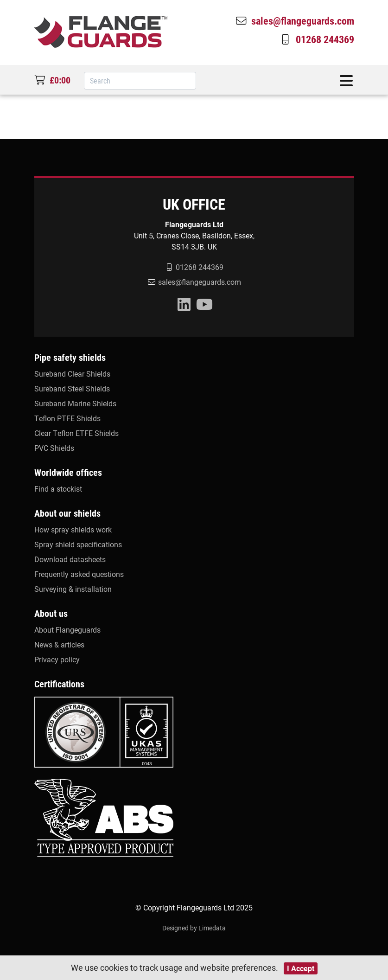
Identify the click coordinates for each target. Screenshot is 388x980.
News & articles (59, 644)
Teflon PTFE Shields (67, 418)
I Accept (301, 968)
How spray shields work (73, 529)
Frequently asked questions (79, 574)
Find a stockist (58, 489)
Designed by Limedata (194, 928)
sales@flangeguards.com (294, 20)
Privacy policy (57, 659)
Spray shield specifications (78, 544)
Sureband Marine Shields (75, 403)
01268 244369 (317, 39)
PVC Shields (54, 448)
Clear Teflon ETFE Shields (76, 433)
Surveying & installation (73, 589)
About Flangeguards (67, 630)
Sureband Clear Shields (72, 374)
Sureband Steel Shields (72, 388)
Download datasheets (70, 559)
